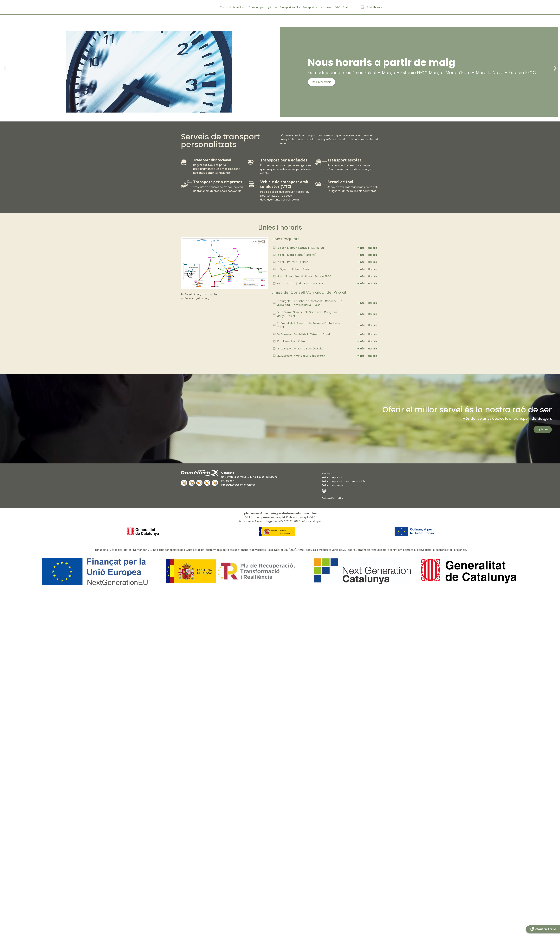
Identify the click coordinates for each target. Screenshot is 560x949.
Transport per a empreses (318, 7)
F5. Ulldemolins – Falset (291, 341)
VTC (338, 7)
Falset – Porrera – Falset (292, 262)
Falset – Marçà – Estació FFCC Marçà (300, 248)
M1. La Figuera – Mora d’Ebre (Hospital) (301, 349)
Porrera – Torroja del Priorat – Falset (300, 284)
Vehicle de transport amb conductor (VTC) (284, 184)
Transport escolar (290, 7)
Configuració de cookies (332, 498)
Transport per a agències (263, 7)
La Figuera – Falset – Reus (293, 269)
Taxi (345, 7)
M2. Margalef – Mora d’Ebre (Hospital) (301, 356)
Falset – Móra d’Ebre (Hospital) (296, 255)
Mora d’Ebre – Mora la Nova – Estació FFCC (304, 276)
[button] (5, 69)
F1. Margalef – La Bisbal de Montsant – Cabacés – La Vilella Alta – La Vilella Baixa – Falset (309, 303)
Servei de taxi (340, 182)
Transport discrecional (233, 7)
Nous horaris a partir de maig (381, 62)
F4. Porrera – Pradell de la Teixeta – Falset (303, 334)
